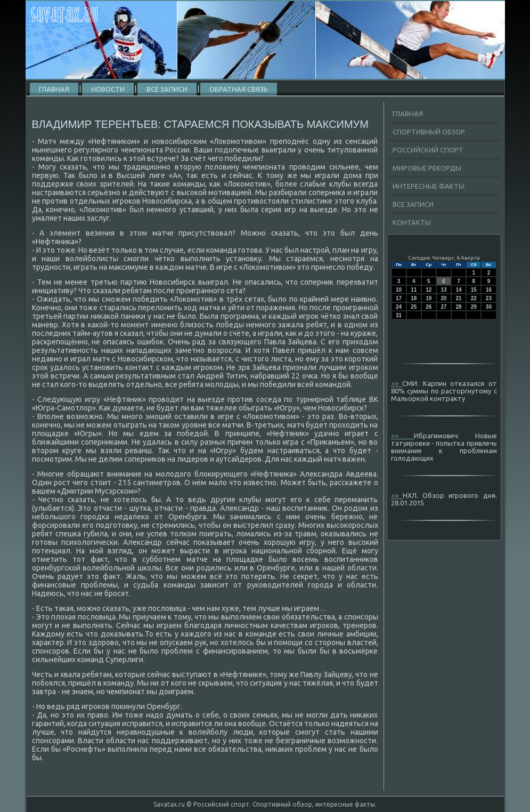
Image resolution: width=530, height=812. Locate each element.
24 (399, 307)
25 (414, 307)
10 (399, 290)
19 (429, 298)
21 (459, 298)
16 (489, 290)
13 (443, 290)
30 (489, 307)
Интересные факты (429, 186)
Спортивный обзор (429, 132)
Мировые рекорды (427, 168)
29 (474, 307)
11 (414, 290)
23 (489, 298)
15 (474, 290)
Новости (108, 89)
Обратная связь (239, 89)
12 (429, 290)
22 (474, 298)
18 (414, 298)
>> (397, 383)
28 (459, 307)
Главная (54, 89)
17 (399, 298)
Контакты (412, 222)
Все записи (167, 89)
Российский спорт (428, 150)
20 (443, 298)
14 (459, 290)
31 (399, 315)
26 (429, 307)
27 (443, 307)
